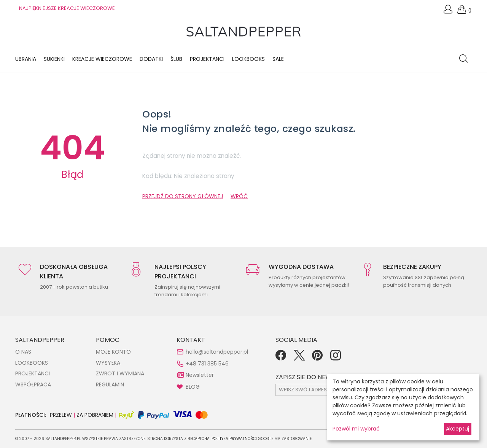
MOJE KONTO (113, 352)
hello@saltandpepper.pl (217, 352)
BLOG (193, 387)
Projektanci (207, 59)
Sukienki (54, 59)
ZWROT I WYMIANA (120, 373)
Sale (278, 59)
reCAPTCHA (199, 439)
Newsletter (200, 375)
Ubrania (26, 59)
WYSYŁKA (108, 363)
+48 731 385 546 (207, 364)
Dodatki (151, 59)
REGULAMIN (110, 384)
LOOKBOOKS (248, 59)
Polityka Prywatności (234, 439)
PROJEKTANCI (33, 373)
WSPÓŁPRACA (33, 384)
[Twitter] (299, 358)
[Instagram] (336, 358)
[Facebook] (281, 358)
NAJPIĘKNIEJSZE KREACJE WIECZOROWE (67, 8)
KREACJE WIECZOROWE (102, 59)
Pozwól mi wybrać (356, 429)
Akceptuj (458, 429)
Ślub (176, 59)
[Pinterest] (317, 358)
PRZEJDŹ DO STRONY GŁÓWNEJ (183, 196)
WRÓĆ (239, 196)
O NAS (23, 352)
